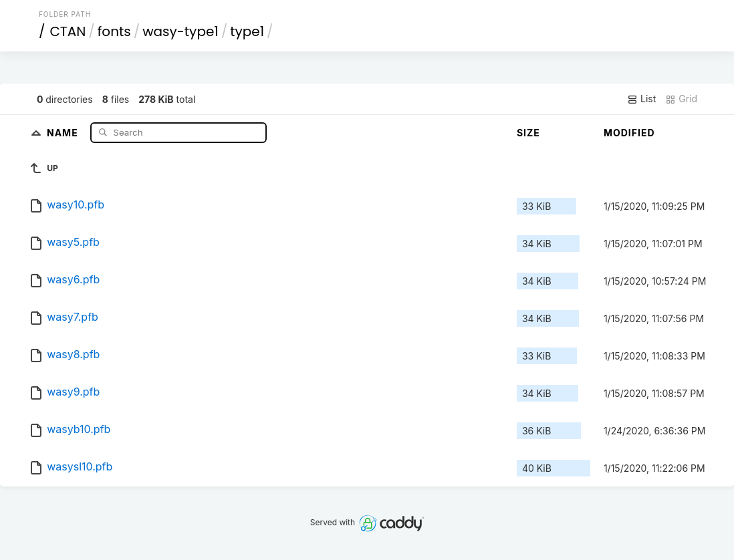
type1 (247, 31)
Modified (629, 133)
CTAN (68, 31)
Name (64, 132)
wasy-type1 (180, 31)
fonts (114, 31)
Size (528, 133)
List (641, 99)
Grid (681, 99)
